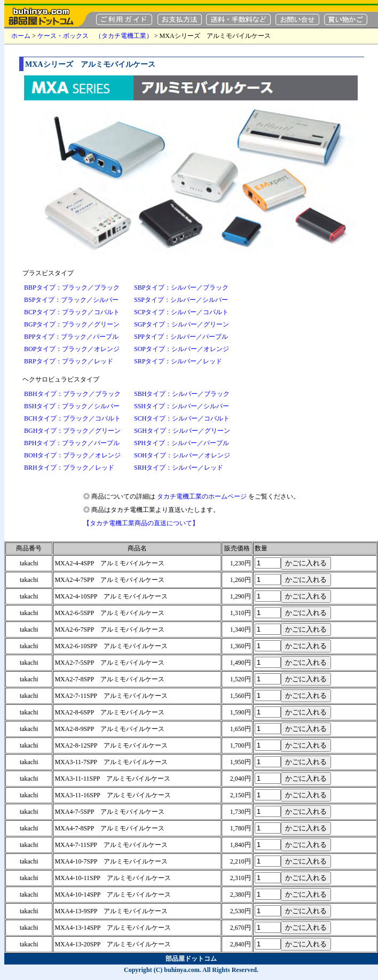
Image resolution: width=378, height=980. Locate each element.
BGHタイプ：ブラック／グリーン (72, 431)
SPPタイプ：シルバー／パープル (181, 337)
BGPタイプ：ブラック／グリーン (72, 324)
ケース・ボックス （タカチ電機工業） (95, 36)
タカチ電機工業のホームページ (202, 496)
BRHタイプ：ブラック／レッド (69, 468)
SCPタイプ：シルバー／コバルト (181, 312)
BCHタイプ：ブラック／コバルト (72, 418)
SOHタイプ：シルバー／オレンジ (182, 455)
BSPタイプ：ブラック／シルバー (71, 300)
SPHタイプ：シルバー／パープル (182, 443)
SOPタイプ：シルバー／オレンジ (182, 349)
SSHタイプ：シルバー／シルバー (182, 406)
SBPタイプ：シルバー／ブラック (181, 287)
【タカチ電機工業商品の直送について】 (141, 523)
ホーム (21, 36)
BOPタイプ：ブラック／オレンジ (72, 349)
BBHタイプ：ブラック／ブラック (72, 394)
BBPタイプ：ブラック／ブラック (72, 287)
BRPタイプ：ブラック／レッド (69, 361)
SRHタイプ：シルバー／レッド (179, 468)
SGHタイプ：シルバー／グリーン (182, 431)
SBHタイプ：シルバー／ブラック (182, 394)
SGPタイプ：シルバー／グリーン (182, 324)
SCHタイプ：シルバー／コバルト (182, 418)
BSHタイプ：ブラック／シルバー (72, 406)
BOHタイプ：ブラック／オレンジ (72, 455)
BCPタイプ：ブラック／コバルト (72, 312)
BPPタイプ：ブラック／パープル (71, 337)
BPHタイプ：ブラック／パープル (72, 443)
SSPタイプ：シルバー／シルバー (181, 300)
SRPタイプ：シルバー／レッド (178, 361)
